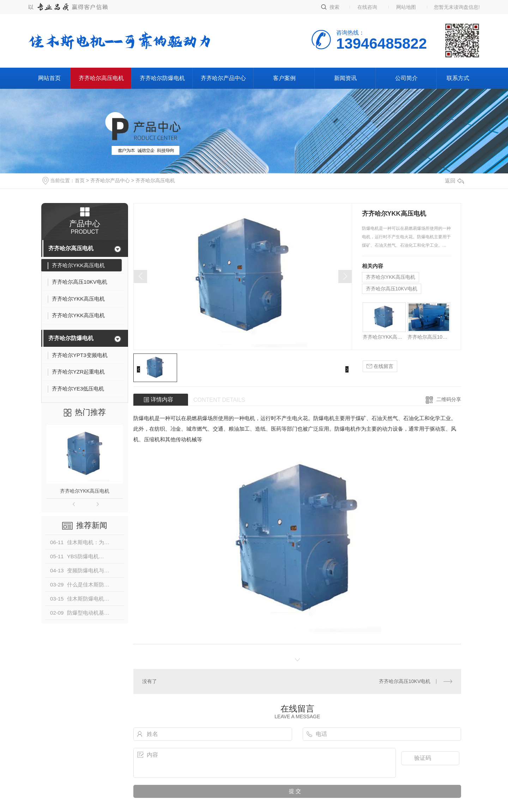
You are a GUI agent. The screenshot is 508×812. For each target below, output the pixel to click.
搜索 (334, 7)
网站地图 (406, 7)
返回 (454, 181)
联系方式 (458, 78)
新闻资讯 (345, 78)
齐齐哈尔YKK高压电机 (85, 491)
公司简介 (406, 78)
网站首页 (49, 78)
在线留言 (380, 366)
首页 (80, 180)
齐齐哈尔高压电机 (101, 78)
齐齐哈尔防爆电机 (162, 78)
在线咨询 (367, 7)
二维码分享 (449, 399)
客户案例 (284, 78)
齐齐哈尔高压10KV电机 (392, 289)
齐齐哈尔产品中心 (223, 78)
